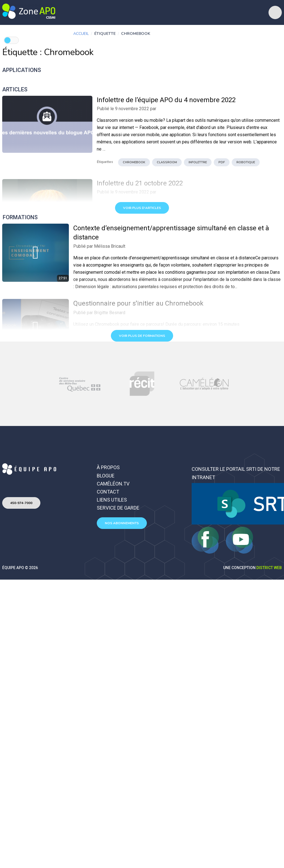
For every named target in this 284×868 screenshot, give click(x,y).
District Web (269, 568)
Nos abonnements (122, 523)
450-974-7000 (21, 503)
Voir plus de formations (142, 336)
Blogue (106, 476)
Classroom (167, 162)
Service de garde (118, 508)
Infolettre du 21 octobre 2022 (140, 183)
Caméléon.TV (113, 484)
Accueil (81, 34)
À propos (108, 467)
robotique (246, 162)
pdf (222, 162)
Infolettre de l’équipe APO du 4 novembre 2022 (166, 100)
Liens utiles (112, 500)
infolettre (198, 162)
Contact (108, 492)
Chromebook (134, 162)
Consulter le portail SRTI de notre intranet (236, 473)
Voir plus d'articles (142, 208)
